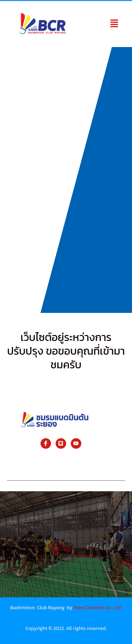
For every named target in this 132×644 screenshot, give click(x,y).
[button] (114, 24)
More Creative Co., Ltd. (98, 608)
